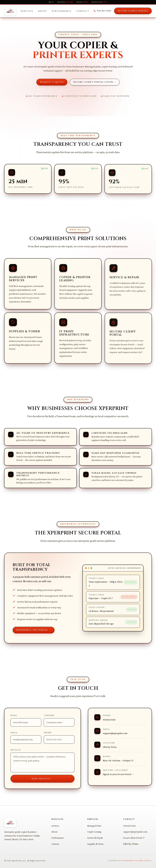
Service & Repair (95, 838)
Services (27, 11)
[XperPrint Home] (10, 11)
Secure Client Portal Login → (95, 82)
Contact (83, 11)
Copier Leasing (94, 832)
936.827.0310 (102, 11)
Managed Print (94, 826)
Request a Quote (52, 82)
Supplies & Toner (95, 844)
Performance (62, 11)
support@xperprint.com (135, 832)
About (42, 11)
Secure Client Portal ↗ (134, 838)
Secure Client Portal (133, 11)
